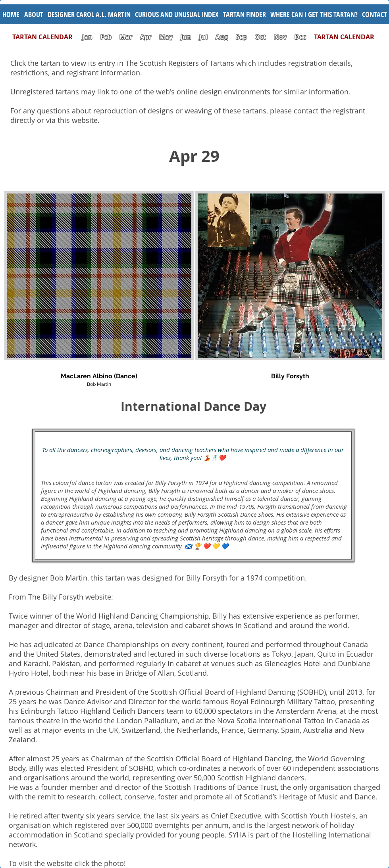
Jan (87, 37)
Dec (300, 37)
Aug (222, 37)
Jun (186, 37)
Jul (204, 37)
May (166, 37)
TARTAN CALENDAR (46, 37)
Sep (241, 37)
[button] (177, 14)
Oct (261, 37)
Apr (146, 37)
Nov (280, 37)
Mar (126, 37)
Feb (106, 37)
